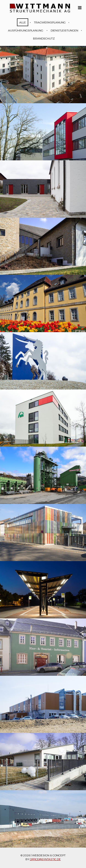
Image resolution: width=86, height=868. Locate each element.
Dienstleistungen (64, 30)
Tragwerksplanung (50, 22)
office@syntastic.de (45, 859)
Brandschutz (44, 38)
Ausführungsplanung (26, 30)
